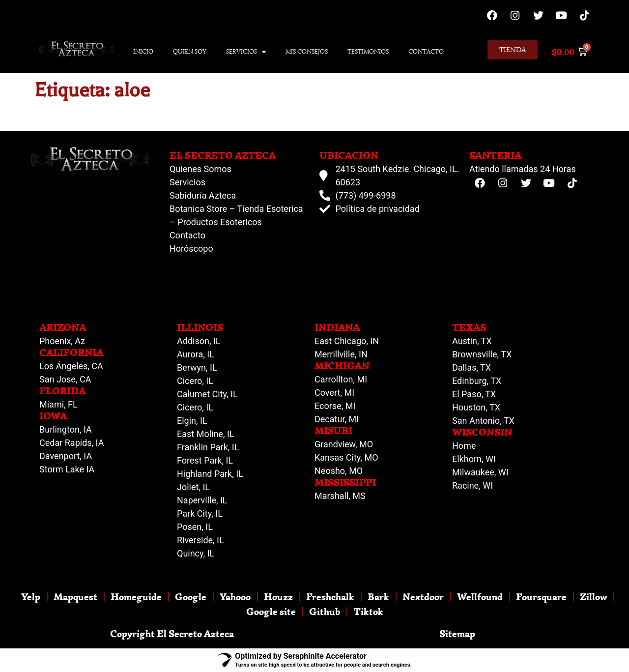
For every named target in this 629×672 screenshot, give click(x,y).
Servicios (246, 52)
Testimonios (368, 51)
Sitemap (457, 633)
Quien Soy (190, 51)
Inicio (143, 51)
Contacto (426, 51)
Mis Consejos (307, 51)
